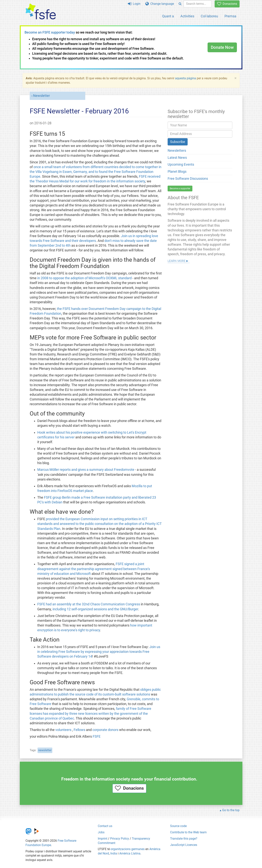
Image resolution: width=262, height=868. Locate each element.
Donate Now (222, 47)
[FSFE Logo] (41, 12)
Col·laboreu (209, 16)
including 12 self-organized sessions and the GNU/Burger (95, 609)
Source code (178, 826)
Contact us (105, 826)
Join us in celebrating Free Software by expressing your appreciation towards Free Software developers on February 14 (99, 652)
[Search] (180, 4)
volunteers (63, 730)
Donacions (227, 4)
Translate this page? (184, 839)
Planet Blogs (177, 172)
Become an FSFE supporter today (50, 32)
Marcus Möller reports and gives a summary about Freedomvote (86, 470)
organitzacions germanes (128, 849)
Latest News (177, 158)
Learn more (177, 260)
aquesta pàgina (186, 78)
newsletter (45, 750)
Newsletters (177, 151)
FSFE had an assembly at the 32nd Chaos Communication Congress (89, 604)
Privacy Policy (120, 839)
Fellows (79, 730)
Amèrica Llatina (130, 853)
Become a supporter (180, 189)
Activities (187, 16)
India (114, 853)
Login (134, 4)
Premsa (230, 16)
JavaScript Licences (184, 845)
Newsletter (41, 96)
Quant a (168, 16)
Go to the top (231, 810)
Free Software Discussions (188, 179)
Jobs (101, 832)
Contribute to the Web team (188, 832)
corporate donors (105, 730)
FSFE (97, 736)
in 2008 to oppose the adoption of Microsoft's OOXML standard (84, 278)
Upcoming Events (181, 164)
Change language (160, 4)
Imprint (103, 839)
